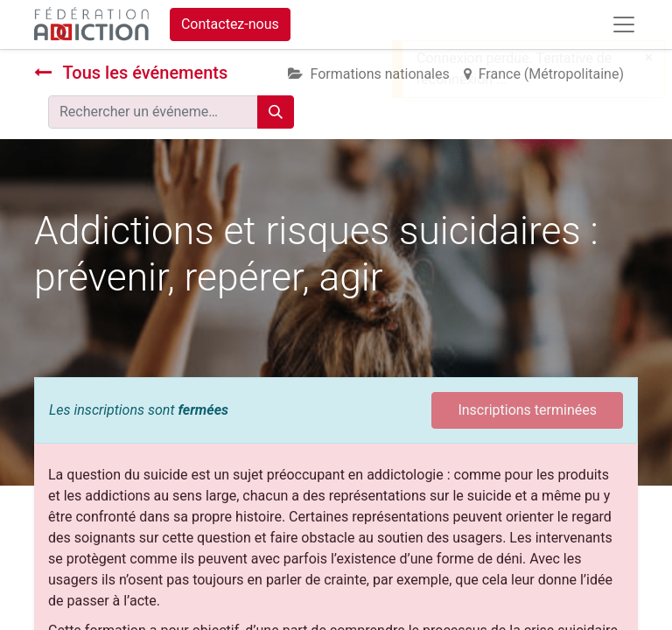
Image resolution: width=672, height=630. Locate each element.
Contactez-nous (230, 24)
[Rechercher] (276, 112)
